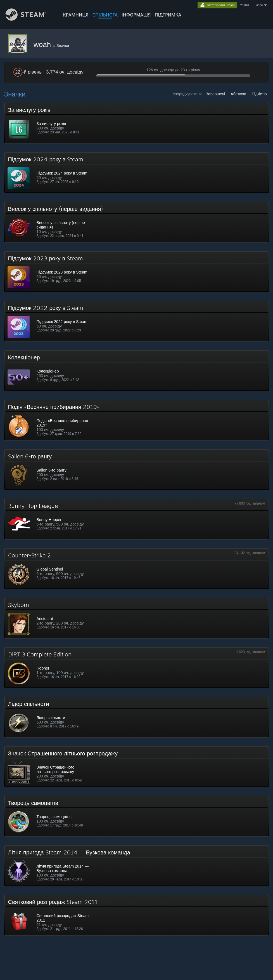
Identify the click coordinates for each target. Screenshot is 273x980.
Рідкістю (259, 94)
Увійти (244, 5)
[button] (137, 123)
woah (43, 44)
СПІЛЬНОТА (105, 15)
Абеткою (238, 94)
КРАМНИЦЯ (76, 15)
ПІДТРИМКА (168, 15)
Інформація (136, 15)
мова (259, 5)
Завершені (215, 94)
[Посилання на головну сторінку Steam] (30, 19)
